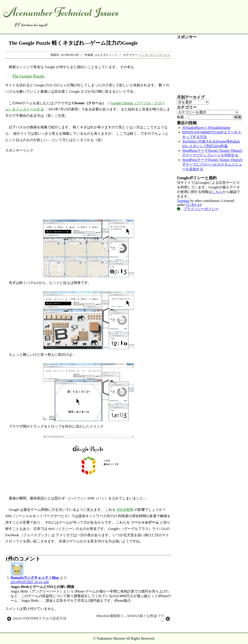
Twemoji (183, 201)
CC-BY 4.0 (194, 205)
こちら (217, 192)
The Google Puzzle (28, 76)
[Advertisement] (88, 184)
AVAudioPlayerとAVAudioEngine (206, 128)
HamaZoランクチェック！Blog (35, 578)
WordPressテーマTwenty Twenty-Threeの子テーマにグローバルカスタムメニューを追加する (212, 164)
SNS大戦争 (125, 510)
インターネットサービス (155, 55)
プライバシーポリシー (201, 209)
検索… (182, 117)
